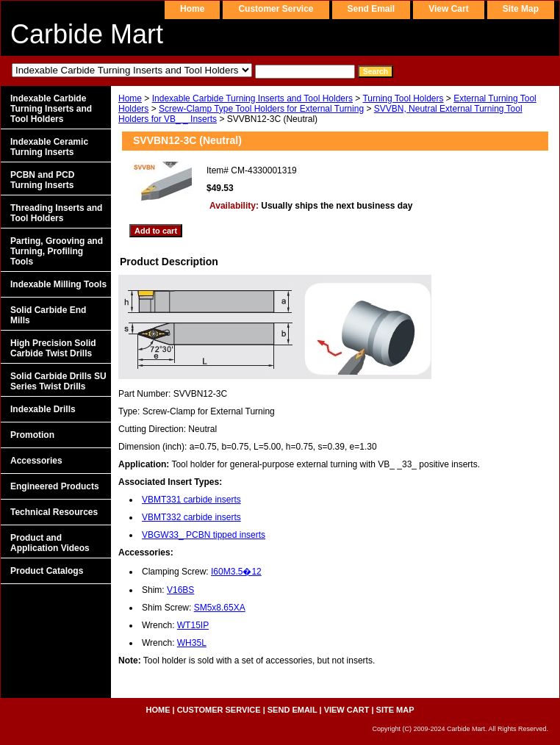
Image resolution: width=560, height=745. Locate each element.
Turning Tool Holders (403, 98)
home (192, 9)
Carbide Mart (87, 34)
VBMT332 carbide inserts (191, 517)
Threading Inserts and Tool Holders (56, 213)
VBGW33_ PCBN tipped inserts (204, 535)
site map (521, 9)
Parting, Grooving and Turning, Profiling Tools (57, 251)
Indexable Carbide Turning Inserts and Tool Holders (252, 98)
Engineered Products (55, 486)
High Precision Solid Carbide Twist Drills (53, 348)
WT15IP (193, 625)
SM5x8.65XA (220, 608)
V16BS (180, 590)
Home (130, 98)
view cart (448, 9)
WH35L (192, 643)
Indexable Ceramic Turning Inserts (49, 147)
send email (371, 9)
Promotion (32, 435)
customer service (276, 9)
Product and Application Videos (50, 543)
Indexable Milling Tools (58, 284)
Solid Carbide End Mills (48, 315)
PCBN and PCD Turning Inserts (42, 180)
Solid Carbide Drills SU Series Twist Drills (58, 381)
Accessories (36, 461)
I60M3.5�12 (236, 572)
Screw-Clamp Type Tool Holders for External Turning (261, 109)
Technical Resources (54, 512)
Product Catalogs (47, 571)
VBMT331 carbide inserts (191, 500)
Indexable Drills (43, 409)
